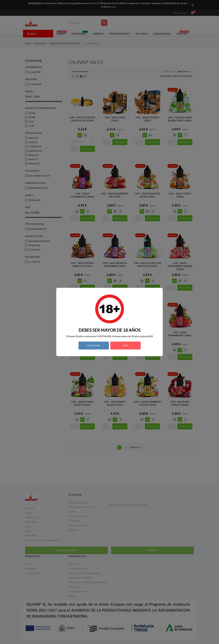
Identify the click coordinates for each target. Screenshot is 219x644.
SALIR (125, 345)
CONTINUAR (94, 345)
